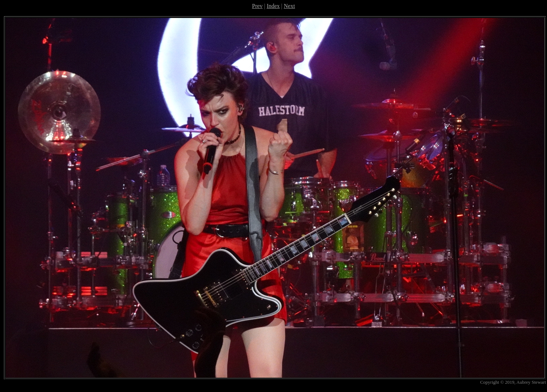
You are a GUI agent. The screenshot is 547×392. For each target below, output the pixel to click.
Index (273, 6)
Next (290, 6)
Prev (257, 6)
